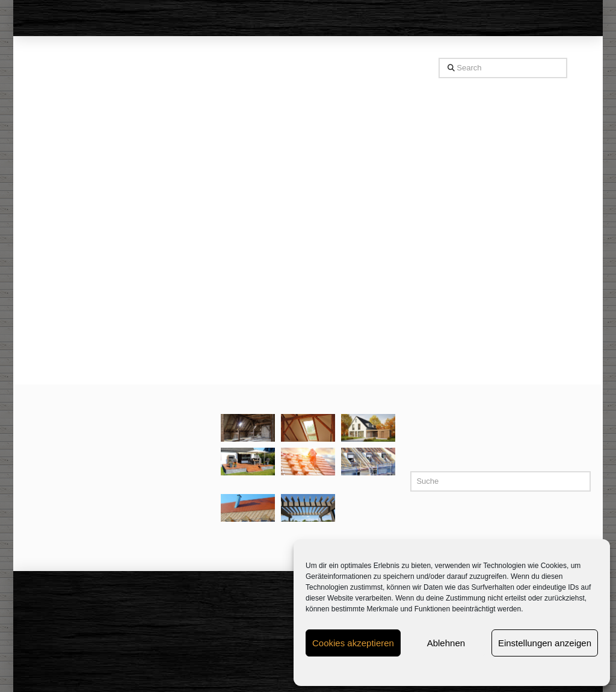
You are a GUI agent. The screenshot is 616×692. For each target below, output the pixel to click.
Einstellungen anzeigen (545, 643)
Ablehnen (446, 643)
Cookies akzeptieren (353, 643)
